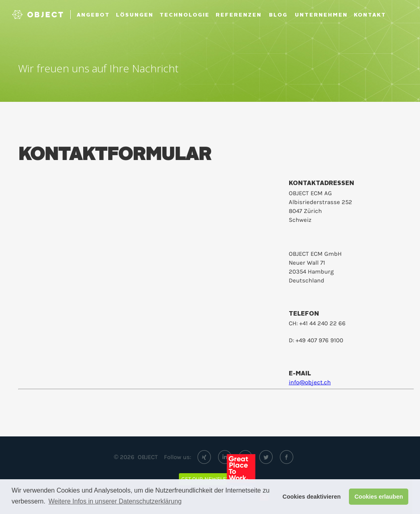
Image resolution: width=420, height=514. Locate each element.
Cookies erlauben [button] (379, 497)
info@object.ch (310, 382)
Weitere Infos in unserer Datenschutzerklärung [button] (115, 501)
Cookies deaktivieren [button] (312, 497)
